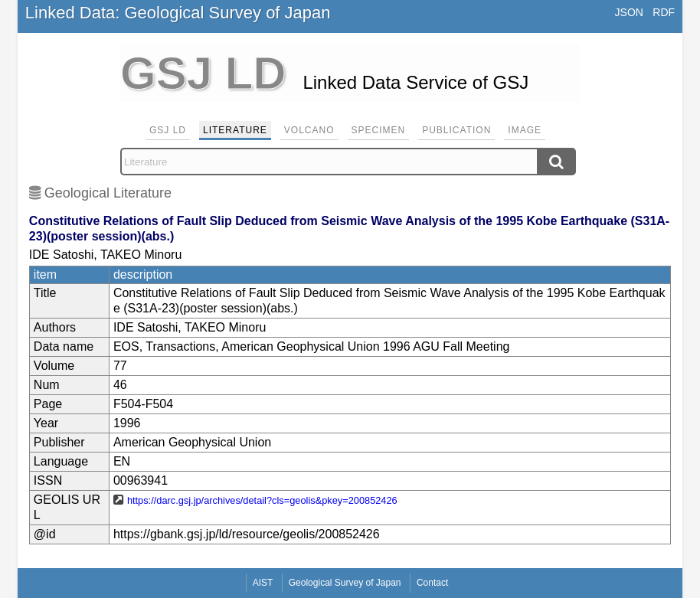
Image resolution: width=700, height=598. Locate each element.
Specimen (379, 130)
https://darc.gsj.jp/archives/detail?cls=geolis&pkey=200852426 (262, 500)
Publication (456, 130)
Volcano (309, 130)
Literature (235, 130)
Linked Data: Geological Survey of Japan (178, 13)
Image (525, 130)
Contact (432, 583)
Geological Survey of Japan (345, 583)
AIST (263, 583)
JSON (629, 12)
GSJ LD (168, 130)
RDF (664, 12)
